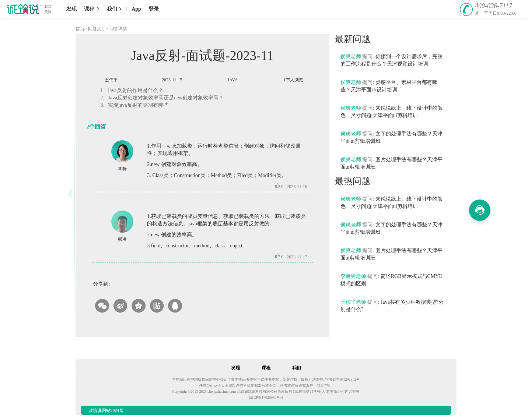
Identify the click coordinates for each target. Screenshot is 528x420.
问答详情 (118, 29)
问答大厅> (98, 29)
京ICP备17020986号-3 (266, 397)
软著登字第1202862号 (342, 379)
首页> (81, 29)
